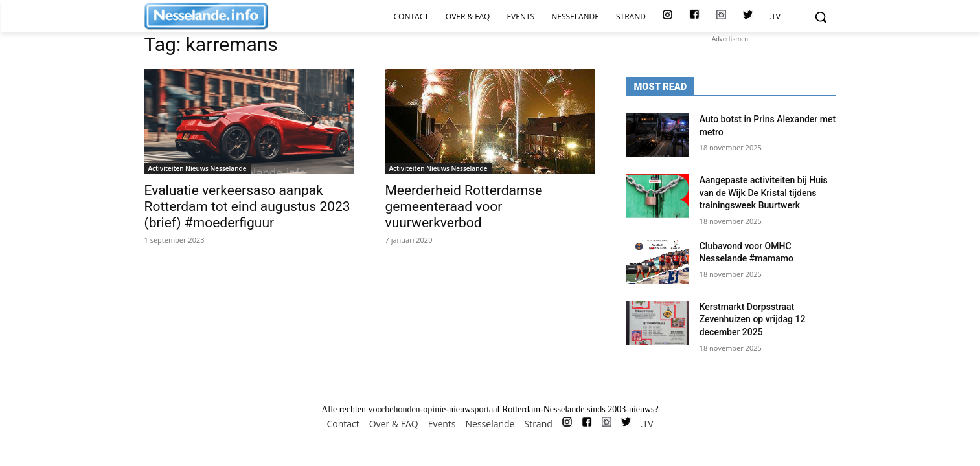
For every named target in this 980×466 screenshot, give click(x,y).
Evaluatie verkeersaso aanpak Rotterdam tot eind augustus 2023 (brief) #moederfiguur (247, 206)
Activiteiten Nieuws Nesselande (198, 168)
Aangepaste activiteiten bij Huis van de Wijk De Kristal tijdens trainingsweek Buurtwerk (764, 193)
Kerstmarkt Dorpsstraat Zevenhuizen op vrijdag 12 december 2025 (753, 319)
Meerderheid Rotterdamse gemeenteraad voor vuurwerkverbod (464, 206)
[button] (821, 17)
